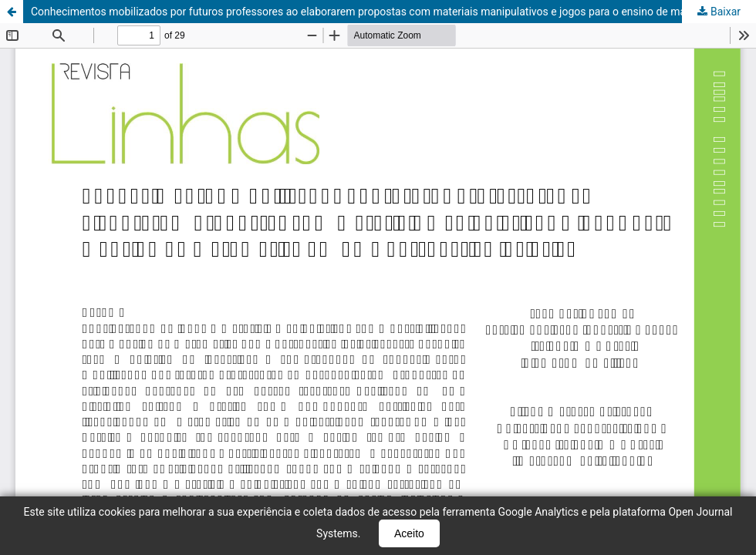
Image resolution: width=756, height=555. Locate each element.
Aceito (409, 533)
